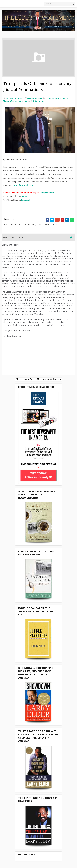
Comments (38, 101)
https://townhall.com (23, 186)
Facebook (26, 200)
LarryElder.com (47, 193)
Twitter (25, 197)
